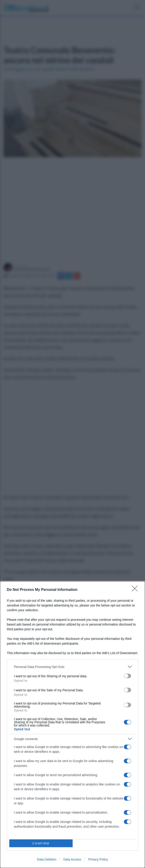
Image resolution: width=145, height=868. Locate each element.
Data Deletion (47, 859)
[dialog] (72, 725)
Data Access (72, 859)
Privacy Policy (98, 859)
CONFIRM (41, 843)
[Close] (136, 590)
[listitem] (72, 667)
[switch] (127, 676)
